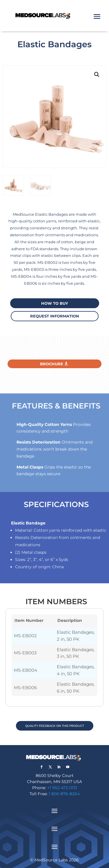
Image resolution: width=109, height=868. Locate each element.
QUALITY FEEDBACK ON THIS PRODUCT (55, 726)
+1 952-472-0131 (62, 788)
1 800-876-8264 (64, 794)
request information (55, 316)
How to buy (55, 303)
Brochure (52, 364)
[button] (97, 75)
